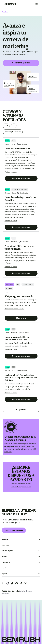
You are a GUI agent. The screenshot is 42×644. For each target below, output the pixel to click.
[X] (26, 583)
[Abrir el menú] (39, 12)
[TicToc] (12, 583)
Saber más (8, 452)
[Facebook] (21, 583)
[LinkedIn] (3, 583)
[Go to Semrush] (11, 4)
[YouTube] (17, 583)
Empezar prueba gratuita (14, 530)
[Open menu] (37, 4)
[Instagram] (8, 583)
